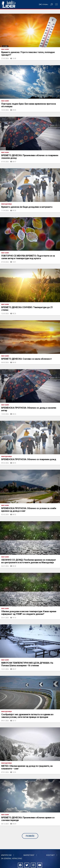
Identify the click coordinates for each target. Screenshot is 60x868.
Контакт (50, 855)
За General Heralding (12, 858)
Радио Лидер (8, 4)
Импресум (6, 855)
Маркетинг (29, 855)
